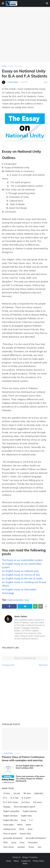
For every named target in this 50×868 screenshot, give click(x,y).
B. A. (5, 798)
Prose (22, 843)
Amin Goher (21, 616)
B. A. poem (26, 798)
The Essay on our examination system (22, 560)
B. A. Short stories (11, 802)
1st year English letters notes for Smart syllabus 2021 (29, 767)
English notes (26, 816)
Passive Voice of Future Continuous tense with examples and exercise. (23, 759)
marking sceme (10, 829)
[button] (3, 3)
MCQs (22, 829)
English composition (15, 66)
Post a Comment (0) (25, 658)
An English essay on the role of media (22, 578)
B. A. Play (14, 798)
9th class (27, 793)
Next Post (43, 665)
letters (29, 825)
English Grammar (30, 811)
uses (39, 847)
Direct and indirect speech (25, 807)
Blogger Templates (30, 857)
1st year (17, 793)
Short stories (9, 847)
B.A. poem (37, 802)
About (16, 861)
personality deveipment (13, 838)
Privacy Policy (38, 861)
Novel (30, 829)
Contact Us (26, 861)
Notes (25, 864)
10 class (7, 793)
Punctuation (33, 843)
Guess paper (8, 825)
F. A (31, 820)
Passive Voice (25, 834)
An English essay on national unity (20, 571)
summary (21, 847)
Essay (27, 600)
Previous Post (9, 665)
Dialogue (7, 807)
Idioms (20, 825)
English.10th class (11, 820)
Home (4, 66)
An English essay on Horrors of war (21, 575)
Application (39, 793)
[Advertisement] (25, 34)
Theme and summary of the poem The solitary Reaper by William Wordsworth (30, 779)
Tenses (31, 847)
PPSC (6, 843)
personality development (36, 838)
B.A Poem (26, 802)
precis (14, 843)
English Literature (10, 816)
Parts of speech (10, 834)
